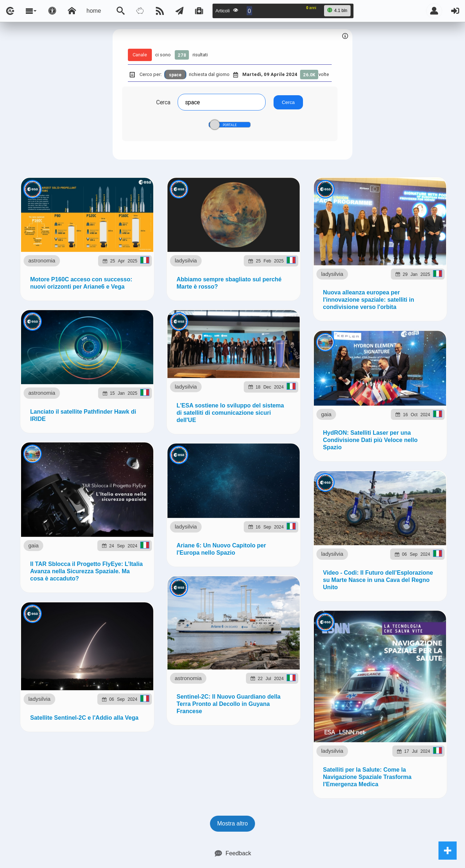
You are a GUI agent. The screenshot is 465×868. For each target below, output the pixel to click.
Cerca (163, 102)
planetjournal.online (300, 423)
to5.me (391, 423)
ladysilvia (75, 368)
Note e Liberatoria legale (316, 460)
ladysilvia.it (147, 423)
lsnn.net (131, 459)
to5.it (416, 423)
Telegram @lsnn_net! (274, 351)
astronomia (72, 240)
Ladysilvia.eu (190, 423)
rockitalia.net (354, 423)
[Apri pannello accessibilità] (52, 11)
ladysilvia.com (103, 423)
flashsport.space (240, 423)
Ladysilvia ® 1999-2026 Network (197, 460)
